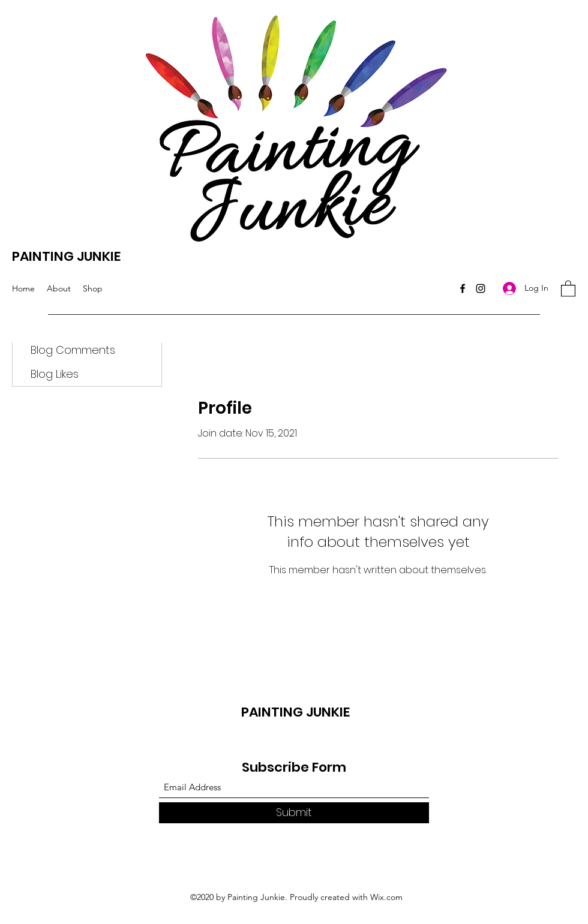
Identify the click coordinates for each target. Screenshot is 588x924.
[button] (568, 288)
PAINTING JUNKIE (66, 256)
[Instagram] (481, 288)
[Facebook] (463, 288)
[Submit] (294, 813)
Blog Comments (73, 350)
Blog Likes (55, 374)
